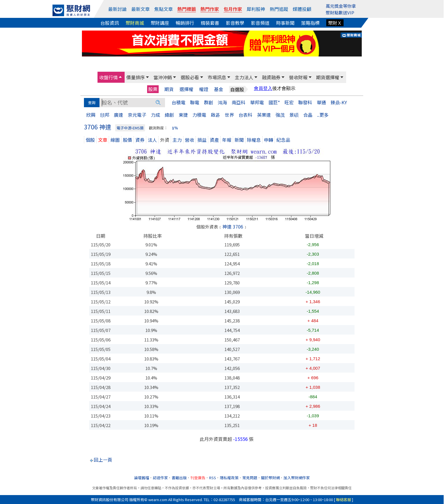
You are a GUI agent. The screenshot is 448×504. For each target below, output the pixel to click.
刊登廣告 (198, 478)
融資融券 (271, 77)
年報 (227, 140)
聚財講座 (160, 23)
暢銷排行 (185, 23)
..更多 (323, 115)
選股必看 (190, 77)
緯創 (169, 115)
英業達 (264, 115)
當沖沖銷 (163, 77)
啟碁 (215, 115)
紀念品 (283, 140)
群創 (209, 102)
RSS (213, 478)
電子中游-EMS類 (130, 128)
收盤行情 (108, 77)
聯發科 (305, 102)
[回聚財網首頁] (71, 10)
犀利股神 (256, 9)
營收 (190, 140)
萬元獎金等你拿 (341, 6)
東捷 (183, 115)
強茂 (280, 115)
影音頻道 (260, 23)
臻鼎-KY (339, 102)
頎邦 (105, 115)
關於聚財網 (270, 478)
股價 (128, 140)
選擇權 (186, 89)
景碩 (294, 115)
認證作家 (160, 478)
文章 (103, 140)
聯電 (195, 102)
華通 (321, 102)
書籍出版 (179, 478)
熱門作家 (210, 9)
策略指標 (310, 23)
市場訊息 (217, 77)
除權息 (254, 140)
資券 (140, 140)
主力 (177, 140)
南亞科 (239, 102)
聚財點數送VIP (340, 13)
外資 (165, 140)
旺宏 (289, 102)
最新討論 (117, 9)
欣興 (91, 115)
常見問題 (250, 478)
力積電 (199, 115)
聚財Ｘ (335, 23)
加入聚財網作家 (297, 478)
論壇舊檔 (142, 478)
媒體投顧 (302, 9)
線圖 (115, 140)
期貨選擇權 (328, 77)
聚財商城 (135, 23)
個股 (90, 140)
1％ (175, 128)
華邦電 (257, 102)
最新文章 (140, 9)
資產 (214, 140)
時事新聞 (285, 23)
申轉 (269, 140)
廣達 (119, 115)
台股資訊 (110, 23)
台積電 (179, 102)
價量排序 (136, 77)
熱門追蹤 (279, 9)
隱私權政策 (229, 478)
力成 (155, 115)
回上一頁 (103, 460)
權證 (204, 89)
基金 (219, 89)
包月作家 (233, 9)
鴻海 (222, 102)
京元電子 (137, 115)
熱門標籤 (187, 9)
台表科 (245, 115)
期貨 (169, 89)
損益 (202, 140)
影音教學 (235, 23)
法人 (152, 140)
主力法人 (244, 77)
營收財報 (298, 77)
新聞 (239, 140)
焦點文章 (164, 9)
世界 (229, 115)
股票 (153, 89)
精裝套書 (210, 23)
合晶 (308, 115)
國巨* (274, 102)
